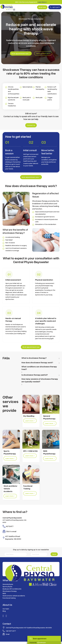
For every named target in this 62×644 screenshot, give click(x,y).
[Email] (39, 554)
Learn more (30, 421)
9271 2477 (55, 7)
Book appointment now (21, 54)
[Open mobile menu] (14, 10)
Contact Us (31, 125)
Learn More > (42, 2)
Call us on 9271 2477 (43, 54)
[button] (40, 359)
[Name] (16, 554)
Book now (42, 7)
